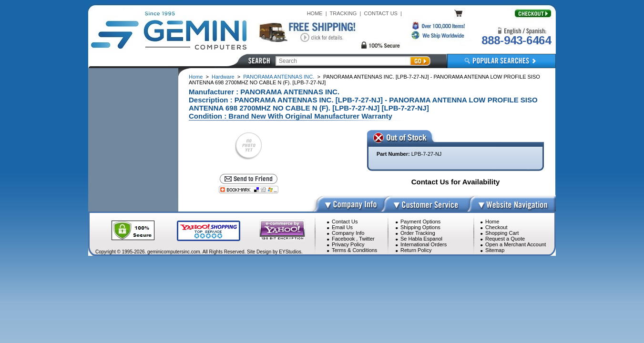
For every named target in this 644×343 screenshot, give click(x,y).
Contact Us (345, 222)
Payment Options (420, 222)
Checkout (496, 227)
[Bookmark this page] (249, 190)
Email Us (342, 227)
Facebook (343, 239)
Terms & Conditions (354, 250)
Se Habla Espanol (421, 239)
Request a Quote (505, 239)
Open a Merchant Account (516, 244)
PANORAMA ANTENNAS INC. (279, 77)
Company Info (348, 233)
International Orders (424, 244)
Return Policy (416, 250)
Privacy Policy (348, 244)
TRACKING (343, 13)
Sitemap (495, 250)
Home (196, 77)
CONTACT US (381, 13)
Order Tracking (418, 233)
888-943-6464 (516, 40)
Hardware (223, 77)
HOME (315, 13)
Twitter (367, 239)
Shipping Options (420, 227)
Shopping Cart (502, 233)
